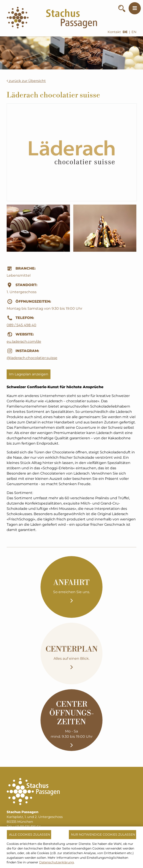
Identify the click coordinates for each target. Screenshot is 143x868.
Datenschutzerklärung (57, 862)
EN (134, 32)
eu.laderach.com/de (24, 342)
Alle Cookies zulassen (30, 834)
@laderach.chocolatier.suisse (32, 358)
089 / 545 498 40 (21, 325)
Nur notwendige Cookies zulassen (103, 834)
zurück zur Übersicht (26, 81)
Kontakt (114, 32)
